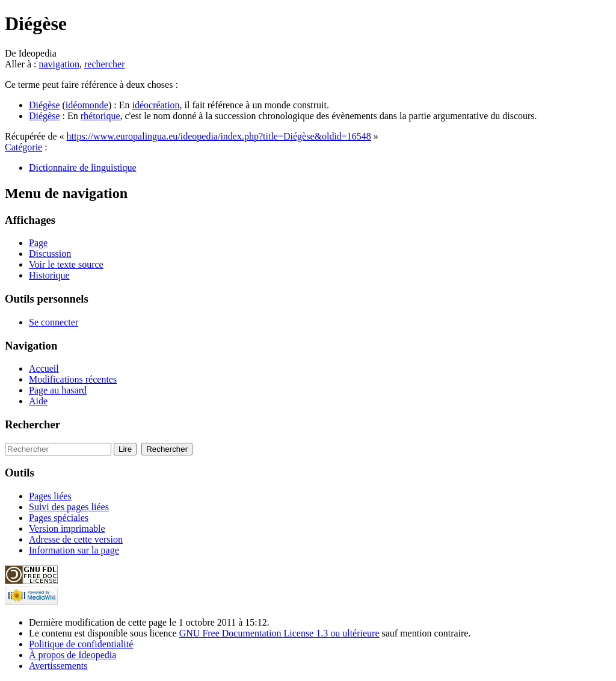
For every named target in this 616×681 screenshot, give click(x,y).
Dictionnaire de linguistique (83, 168)
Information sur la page (74, 550)
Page (38, 243)
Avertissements (58, 666)
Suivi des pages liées (69, 507)
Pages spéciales (59, 518)
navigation (59, 64)
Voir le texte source (66, 264)
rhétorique (100, 116)
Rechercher (32, 424)
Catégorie (23, 147)
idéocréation (156, 105)
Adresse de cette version (76, 539)
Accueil (44, 368)
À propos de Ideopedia (72, 655)
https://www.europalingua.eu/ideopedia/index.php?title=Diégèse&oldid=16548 (219, 136)
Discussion (50, 254)
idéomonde (87, 105)
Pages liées (50, 496)
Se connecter (54, 322)
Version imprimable (67, 528)
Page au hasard (58, 390)
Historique (49, 275)
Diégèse (45, 105)
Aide (38, 401)
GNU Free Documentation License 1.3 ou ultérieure (279, 633)
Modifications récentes (73, 379)
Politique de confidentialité (81, 644)
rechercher (105, 64)
